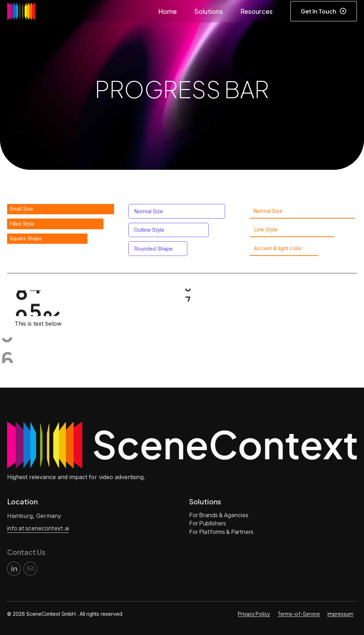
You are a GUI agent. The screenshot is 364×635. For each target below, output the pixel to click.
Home (168, 11)
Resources (257, 11)
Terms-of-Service (299, 614)
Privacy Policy (254, 614)
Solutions (209, 11)
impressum (340, 614)
